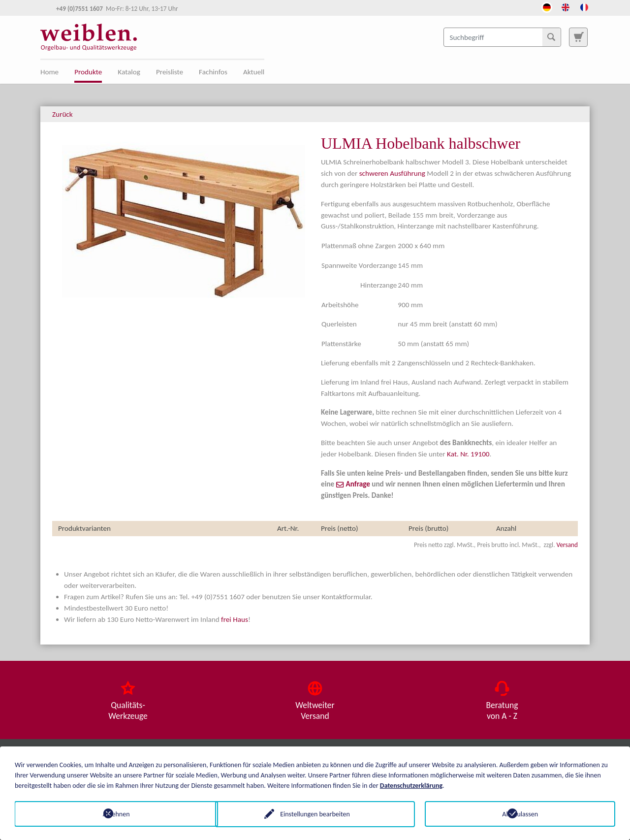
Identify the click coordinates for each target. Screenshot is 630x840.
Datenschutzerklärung (411, 785)
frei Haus (235, 619)
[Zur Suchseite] (578, 37)
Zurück (63, 114)
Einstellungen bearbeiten (315, 814)
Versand (567, 545)
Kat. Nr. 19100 (468, 454)
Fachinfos (213, 72)
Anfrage (358, 484)
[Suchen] (551, 37)
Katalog (129, 72)
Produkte (88, 72)
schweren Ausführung (392, 173)
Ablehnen (110, 814)
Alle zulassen (520, 814)
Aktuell (254, 72)
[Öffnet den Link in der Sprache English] (566, 6)
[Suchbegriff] (502, 37)
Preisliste (170, 72)
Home (49, 72)
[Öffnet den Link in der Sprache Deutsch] (547, 6)
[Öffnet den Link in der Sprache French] (584, 6)
